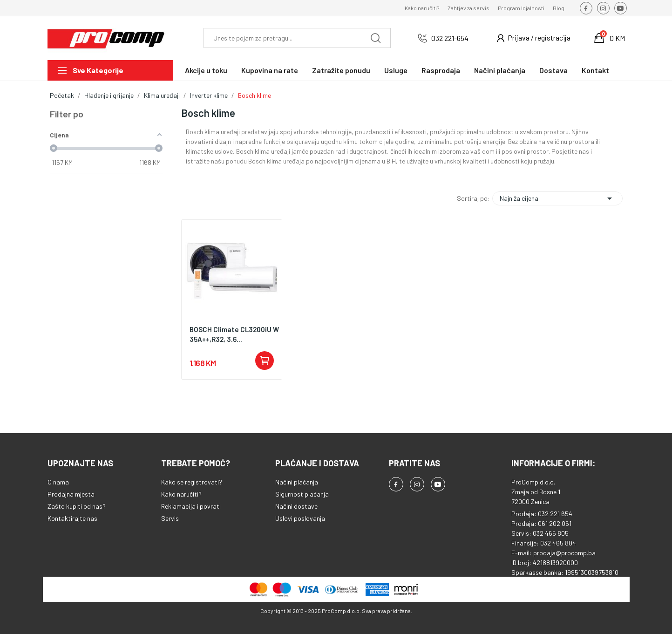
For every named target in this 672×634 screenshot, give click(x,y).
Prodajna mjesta (71, 494)
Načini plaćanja (297, 482)
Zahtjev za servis (468, 8)
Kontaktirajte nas (72, 518)
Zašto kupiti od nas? (77, 506)
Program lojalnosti (521, 8)
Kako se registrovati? (192, 482)
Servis (170, 518)
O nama (58, 482)
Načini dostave (296, 506)
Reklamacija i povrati (191, 506)
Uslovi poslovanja (300, 518)
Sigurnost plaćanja (302, 494)
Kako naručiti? (422, 8)
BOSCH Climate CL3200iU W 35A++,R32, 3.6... (234, 334)
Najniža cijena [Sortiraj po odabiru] (557, 198)
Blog (559, 8)
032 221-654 (450, 38)
